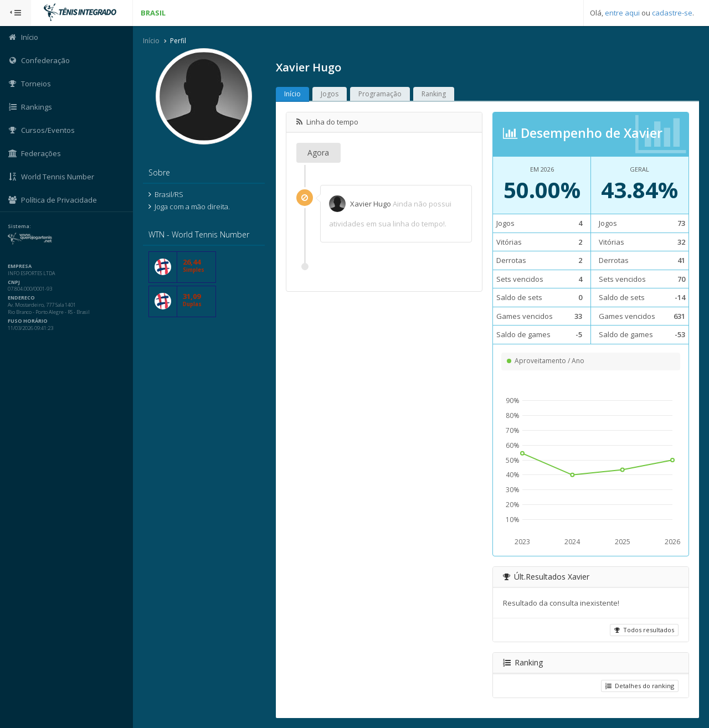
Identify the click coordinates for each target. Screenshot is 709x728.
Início (151, 41)
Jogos (330, 94)
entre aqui (622, 13)
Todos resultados (644, 630)
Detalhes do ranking (640, 686)
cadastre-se (672, 13)
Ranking (434, 94)
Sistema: (20, 226)
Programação (380, 94)
